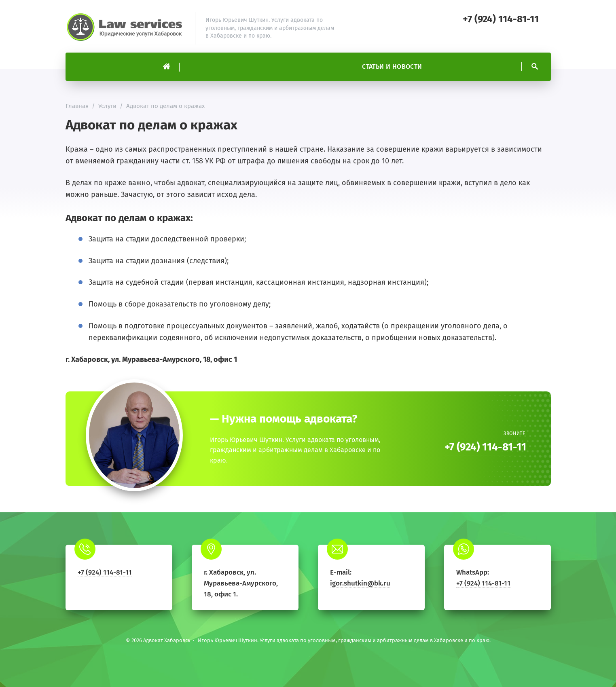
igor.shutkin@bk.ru (360, 583)
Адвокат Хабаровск (126, 28)
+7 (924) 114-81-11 (501, 19)
